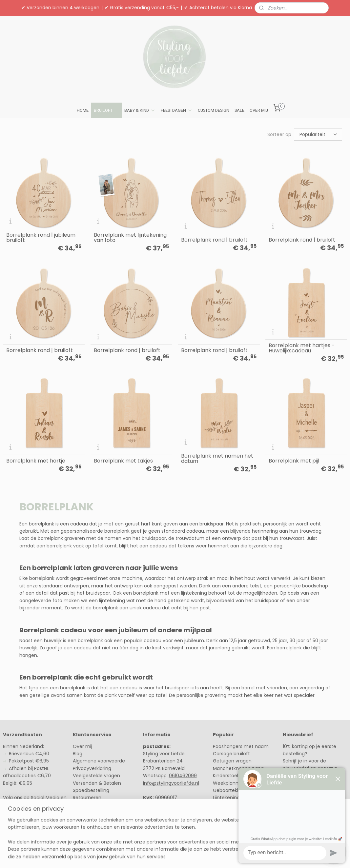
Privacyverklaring (92, 768)
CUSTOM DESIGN (214, 110)
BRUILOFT (106, 110)
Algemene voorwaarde (99, 761)
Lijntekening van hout (237, 798)
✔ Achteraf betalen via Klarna (218, 8)
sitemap (156, 856)
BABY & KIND (140, 110)
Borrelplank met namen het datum (217, 459)
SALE (239, 110)
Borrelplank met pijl (294, 461)
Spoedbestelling (91, 790)
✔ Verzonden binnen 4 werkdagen (60, 8)
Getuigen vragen (232, 761)
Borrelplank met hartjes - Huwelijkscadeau (302, 348)
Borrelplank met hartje (36, 461)
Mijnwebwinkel (252, 856)
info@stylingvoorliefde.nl (171, 783)
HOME (83, 110)
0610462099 (183, 776)
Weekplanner (229, 783)
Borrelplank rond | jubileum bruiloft (41, 238)
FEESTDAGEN (177, 110)
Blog (78, 754)
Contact (82, 805)
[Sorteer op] (318, 134)
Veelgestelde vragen (96, 776)
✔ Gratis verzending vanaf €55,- (142, 8)
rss (169, 856)
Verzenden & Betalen (97, 783)
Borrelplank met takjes (123, 461)
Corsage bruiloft (231, 754)
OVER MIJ (259, 110)
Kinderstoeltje (228, 776)
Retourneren (87, 798)
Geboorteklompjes (234, 790)
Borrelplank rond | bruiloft (214, 240)
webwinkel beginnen (194, 856)
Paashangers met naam (241, 746)
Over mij (82, 746)
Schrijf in (298, 791)
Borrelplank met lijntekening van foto (130, 238)
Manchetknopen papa (238, 768)
